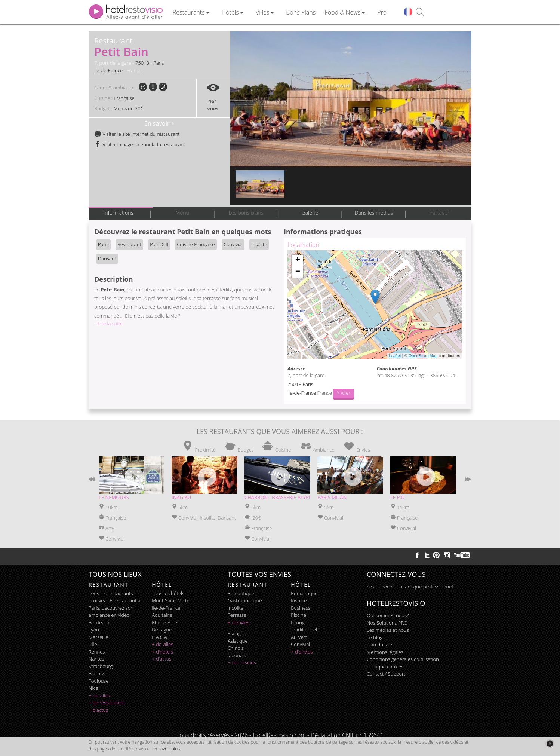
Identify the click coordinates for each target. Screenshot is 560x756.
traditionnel (304, 630)
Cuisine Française (196, 244)
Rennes (97, 652)
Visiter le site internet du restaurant (137, 134)
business (301, 608)
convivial (300, 644)
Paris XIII (159, 244)
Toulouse (99, 681)
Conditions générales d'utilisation (403, 659)
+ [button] (298, 260)
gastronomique (245, 600)
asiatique (238, 641)
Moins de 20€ (128, 108)
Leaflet (395, 356)
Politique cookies (385, 667)
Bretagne (162, 630)
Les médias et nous (388, 630)
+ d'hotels (162, 652)
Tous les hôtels (168, 593)
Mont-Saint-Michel (172, 600)
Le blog (375, 637)
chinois (236, 648)
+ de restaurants (107, 703)
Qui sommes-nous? (388, 615)
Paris (159, 63)
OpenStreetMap (423, 356)
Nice (93, 688)
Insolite (259, 244)
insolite (236, 608)
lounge (299, 622)
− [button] (298, 272)
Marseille (98, 637)
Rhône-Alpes (166, 622)
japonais (237, 655)
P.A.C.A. (160, 637)
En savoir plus (166, 749)
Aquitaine (162, 615)
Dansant (107, 258)
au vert (299, 637)
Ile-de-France (108, 70)
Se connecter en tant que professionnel (410, 587)
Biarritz (96, 673)
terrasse (237, 615)
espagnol (238, 633)
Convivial (233, 244)
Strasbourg (101, 666)
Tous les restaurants (111, 593)
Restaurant (129, 244)
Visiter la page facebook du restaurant (140, 144)
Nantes (96, 659)
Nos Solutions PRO (387, 623)
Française (124, 98)
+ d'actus (98, 710)
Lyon (94, 630)
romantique (241, 593)
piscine (299, 615)
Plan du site (379, 645)
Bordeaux (99, 622)
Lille (93, 644)
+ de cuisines (242, 662)
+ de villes (99, 695)
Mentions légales (385, 652)
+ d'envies (239, 622)
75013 (142, 63)
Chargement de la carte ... (374, 304)
